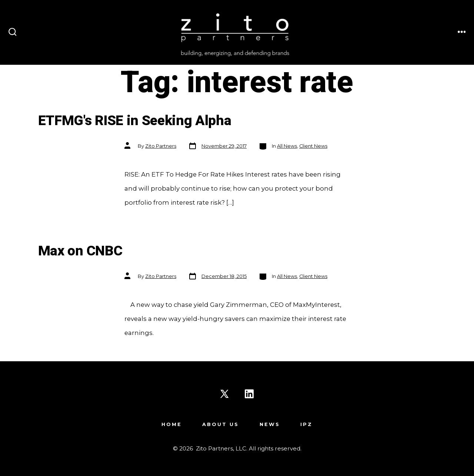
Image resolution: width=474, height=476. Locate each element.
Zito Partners (161, 146)
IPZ (306, 424)
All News (287, 146)
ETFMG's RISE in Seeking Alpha (135, 121)
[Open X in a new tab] (224, 394)
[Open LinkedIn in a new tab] (249, 394)
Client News (313, 146)
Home (172, 424)
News (270, 424)
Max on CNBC (80, 251)
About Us (221, 424)
